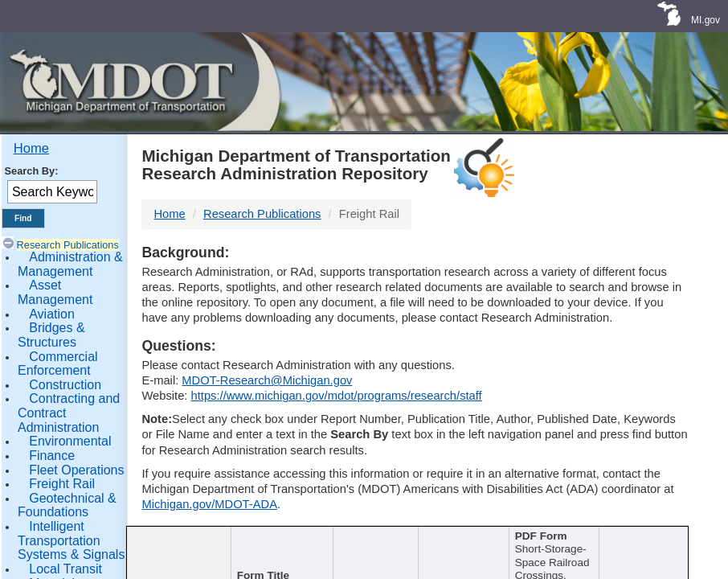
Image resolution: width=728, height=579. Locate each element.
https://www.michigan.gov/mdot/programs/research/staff (337, 396)
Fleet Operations (76, 470)
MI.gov (706, 20)
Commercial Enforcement (58, 364)
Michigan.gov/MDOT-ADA (209, 504)
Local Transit (65, 569)
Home (31, 148)
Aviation (52, 314)
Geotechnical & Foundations (67, 505)
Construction (65, 385)
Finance (52, 456)
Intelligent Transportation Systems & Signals (71, 540)
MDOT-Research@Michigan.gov (267, 380)
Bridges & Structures (51, 335)
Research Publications (68, 245)
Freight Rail (62, 484)
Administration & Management (70, 264)
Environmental (70, 441)
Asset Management (55, 292)
